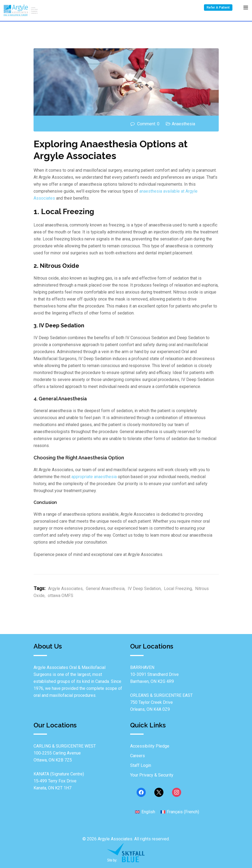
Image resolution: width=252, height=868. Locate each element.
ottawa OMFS (61, 596)
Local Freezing (178, 589)
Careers (138, 756)
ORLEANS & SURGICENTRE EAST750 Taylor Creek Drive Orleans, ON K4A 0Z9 (161, 702)
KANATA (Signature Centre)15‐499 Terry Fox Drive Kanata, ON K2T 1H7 (59, 781)
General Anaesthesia (105, 589)
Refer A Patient (218, 8)
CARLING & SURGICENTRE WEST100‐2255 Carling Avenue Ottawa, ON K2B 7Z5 (65, 753)
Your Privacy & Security (152, 775)
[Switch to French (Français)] (180, 812)
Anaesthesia (183, 124)
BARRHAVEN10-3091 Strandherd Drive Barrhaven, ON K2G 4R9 (154, 674)
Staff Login (141, 765)
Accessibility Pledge (150, 746)
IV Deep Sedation (144, 589)
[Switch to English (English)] (145, 812)
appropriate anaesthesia (94, 477)
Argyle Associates (65, 589)
